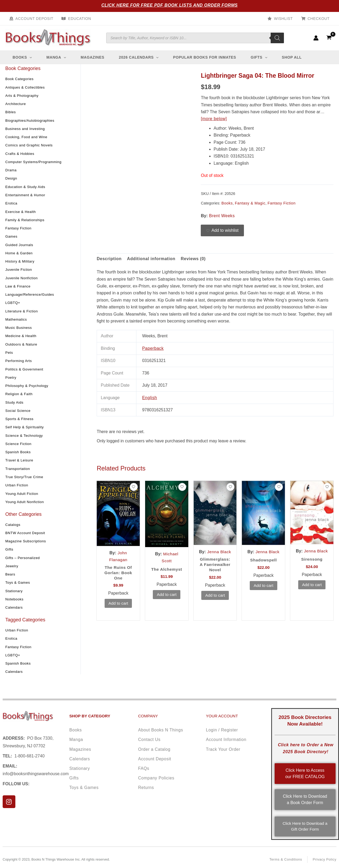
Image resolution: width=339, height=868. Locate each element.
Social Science (19, 415)
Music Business (19, 331)
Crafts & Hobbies (21, 155)
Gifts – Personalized (23, 562)
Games (12, 239)
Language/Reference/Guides (31, 298)
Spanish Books (19, 456)
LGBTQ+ (13, 306)
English (150, 399)
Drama (11, 172)
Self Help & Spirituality (26, 431)
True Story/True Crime (25, 481)
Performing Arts (19, 364)
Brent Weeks (222, 217)
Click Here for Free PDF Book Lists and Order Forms (170, 5)
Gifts (10, 554)
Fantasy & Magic (250, 204)
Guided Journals (20, 247)
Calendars (14, 613)
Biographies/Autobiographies (31, 122)
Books (227, 204)
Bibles (11, 114)
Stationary (14, 596)
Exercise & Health (21, 214)
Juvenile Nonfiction (22, 281)
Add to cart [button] (118, 606)
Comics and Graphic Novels (30, 147)
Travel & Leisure (20, 465)
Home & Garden (20, 256)
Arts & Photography (23, 97)
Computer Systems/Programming (35, 164)
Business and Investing (26, 130)
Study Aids (15, 406)
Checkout (319, 19)
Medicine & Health (22, 339)
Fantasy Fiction (19, 231)
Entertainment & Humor (26, 197)
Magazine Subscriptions (27, 546)
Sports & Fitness (20, 423)
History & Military (21, 264)
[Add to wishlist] (222, 232)
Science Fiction (19, 448)
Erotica (12, 206)
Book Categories (20, 80)
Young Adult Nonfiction (26, 506)
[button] (30, 59)
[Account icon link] (316, 39)
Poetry (11, 381)
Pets (9, 356)
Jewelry (12, 571)
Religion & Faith (20, 398)
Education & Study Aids (26, 189)
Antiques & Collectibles (26, 89)
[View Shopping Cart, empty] (329, 39)
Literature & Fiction (23, 314)
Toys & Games (18, 588)
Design (12, 181)
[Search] (277, 39)
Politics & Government (25, 373)
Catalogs (13, 529)
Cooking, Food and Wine (27, 139)
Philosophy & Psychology (28, 389)
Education (79, 19)
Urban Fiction (17, 490)
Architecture (16, 105)
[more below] (214, 120)
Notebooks (15, 604)
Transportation (18, 473)
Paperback (153, 350)
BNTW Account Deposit (26, 538)
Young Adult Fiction (23, 498)
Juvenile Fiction (19, 272)
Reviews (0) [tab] (194, 260)
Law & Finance (19, 289)
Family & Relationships (26, 222)
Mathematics (17, 322)
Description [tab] (109, 260)
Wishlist (285, 19)
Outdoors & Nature (22, 348)
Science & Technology (25, 439)
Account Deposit (34, 19)
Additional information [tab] (151, 260)
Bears (11, 579)
